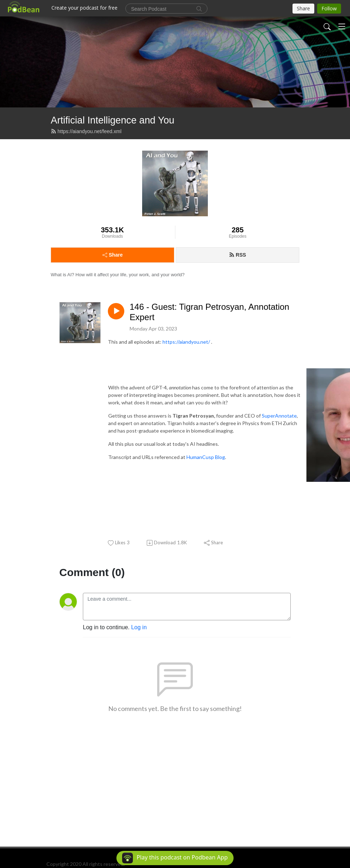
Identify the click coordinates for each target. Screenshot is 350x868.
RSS (237, 255)
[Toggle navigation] (342, 26)
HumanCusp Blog (206, 457)
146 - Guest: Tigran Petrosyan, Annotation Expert (209, 312)
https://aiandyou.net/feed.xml (86, 131)
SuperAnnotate (279, 416)
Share (113, 255)
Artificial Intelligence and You (112, 120)
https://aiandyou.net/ (186, 342)
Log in (139, 627)
